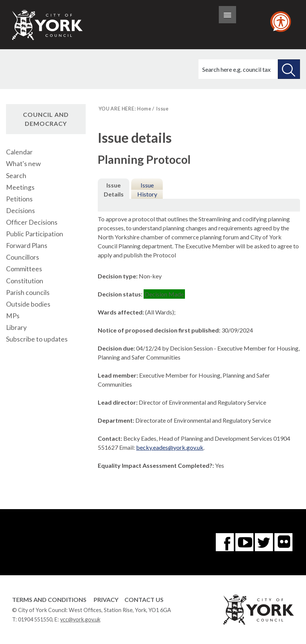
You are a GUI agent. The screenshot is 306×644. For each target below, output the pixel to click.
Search (16, 176)
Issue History (147, 190)
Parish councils (28, 293)
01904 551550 (35, 619)
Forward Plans (27, 246)
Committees (24, 269)
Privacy (106, 599)
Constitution (25, 281)
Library (16, 327)
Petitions (19, 199)
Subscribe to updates (37, 339)
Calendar (19, 152)
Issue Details (114, 190)
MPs (13, 316)
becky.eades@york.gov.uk (170, 447)
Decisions (20, 211)
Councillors (23, 257)
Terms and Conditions (49, 599)
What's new (23, 164)
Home (144, 109)
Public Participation (35, 234)
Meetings (20, 187)
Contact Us (144, 599)
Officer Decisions (32, 222)
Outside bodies (28, 304)
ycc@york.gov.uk (80, 619)
